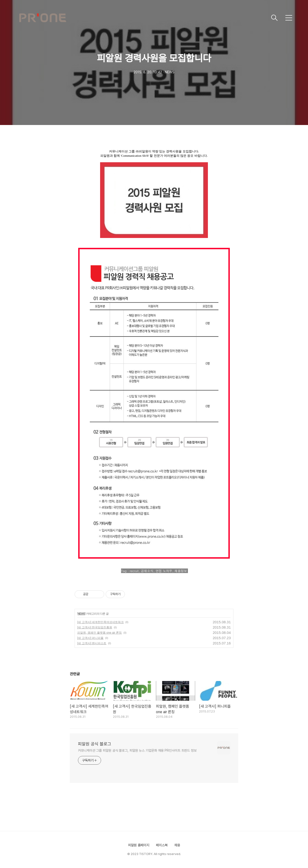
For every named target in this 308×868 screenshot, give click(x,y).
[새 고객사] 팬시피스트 (92, 643)
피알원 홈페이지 (139, 845)
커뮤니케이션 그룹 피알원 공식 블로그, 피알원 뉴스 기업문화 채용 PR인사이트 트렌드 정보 (137, 750)
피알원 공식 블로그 (95, 744)
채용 (177, 845)
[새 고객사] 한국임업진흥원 (95, 627)
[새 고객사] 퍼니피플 (90, 638)
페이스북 (162, 845)
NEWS (81, 614)
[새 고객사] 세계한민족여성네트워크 (100, 622)
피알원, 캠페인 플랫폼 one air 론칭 (99, 633)
